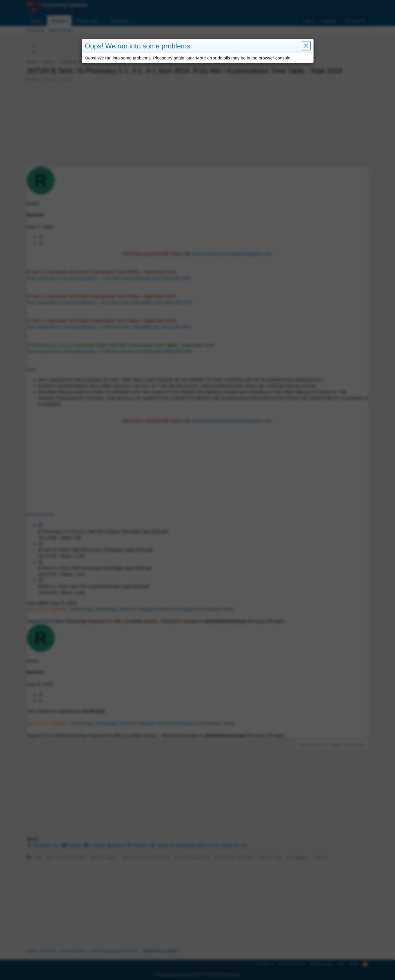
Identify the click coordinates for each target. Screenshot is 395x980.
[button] (306, 46)
